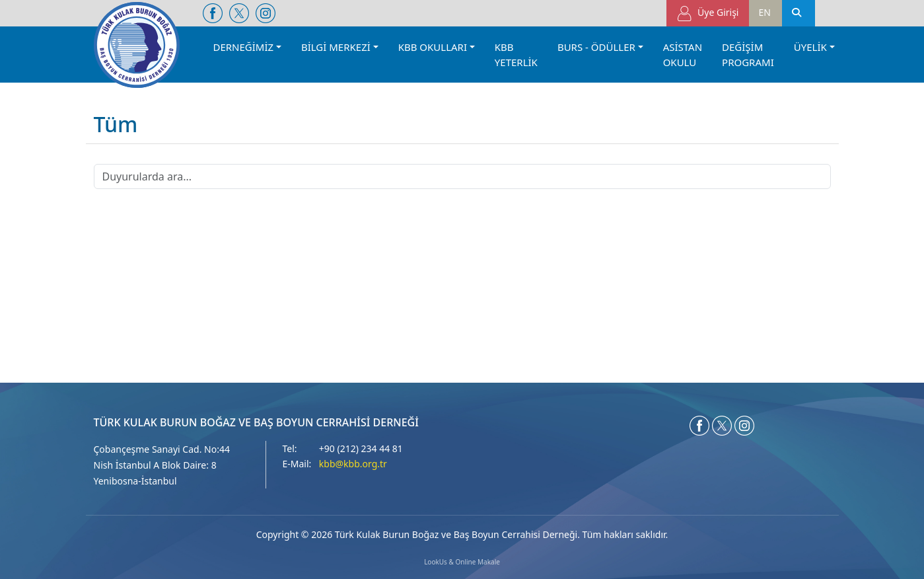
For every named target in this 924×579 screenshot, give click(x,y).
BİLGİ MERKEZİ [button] (336, 47)
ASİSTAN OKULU (683, 55)
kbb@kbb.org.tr (353, 464)
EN (765, 12)
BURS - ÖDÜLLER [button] (596, 47)
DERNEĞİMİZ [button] (244, 47)
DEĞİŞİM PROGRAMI (748, 55)
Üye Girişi (708, 14)
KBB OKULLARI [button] (433, 47)
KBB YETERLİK (516, 55)
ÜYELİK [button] (810, 47)
